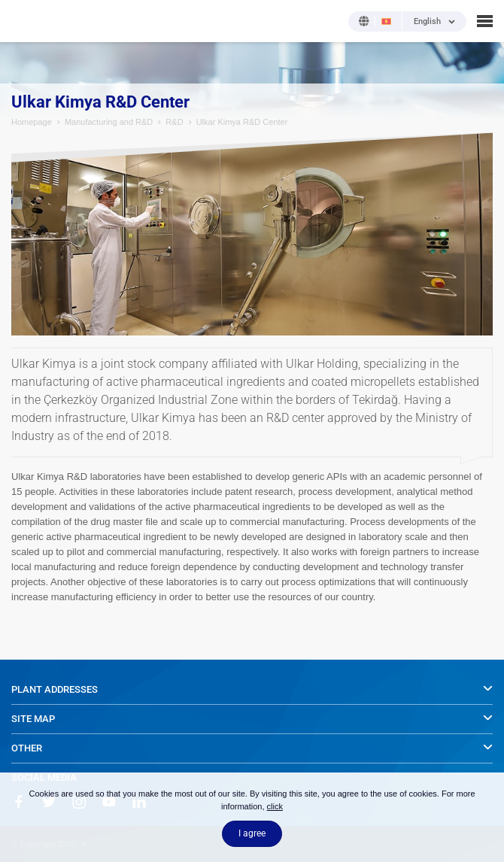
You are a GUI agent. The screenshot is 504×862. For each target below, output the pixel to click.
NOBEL (22, 21)
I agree (252, 833)
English (427, 22)
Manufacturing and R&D (109, 122)
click (275, 806)
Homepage (32, 122)
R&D (174, 122)
